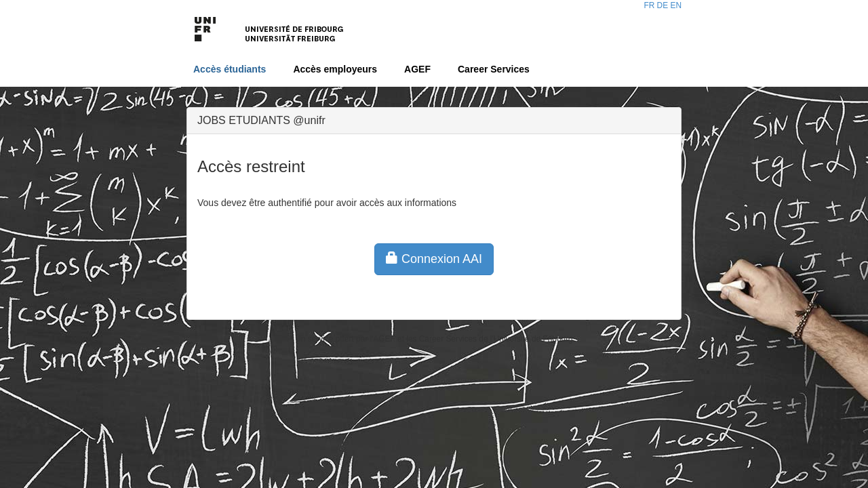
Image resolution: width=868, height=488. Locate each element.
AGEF (417, 69)
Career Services (494, 69)
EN (676, 5)
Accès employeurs (335, 69)
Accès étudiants (230, 69)
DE (663, 5)
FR (649, 5)
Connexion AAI (434, 259)
